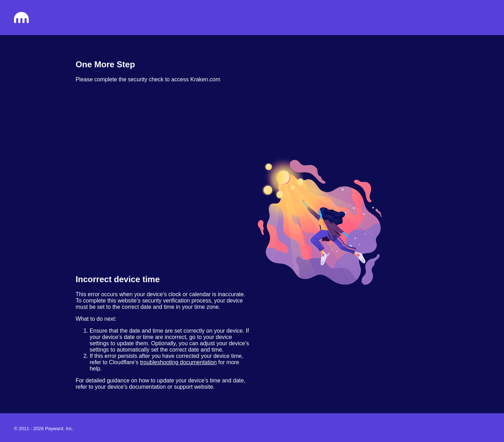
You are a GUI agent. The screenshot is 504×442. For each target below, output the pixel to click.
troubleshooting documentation (178, 362)
